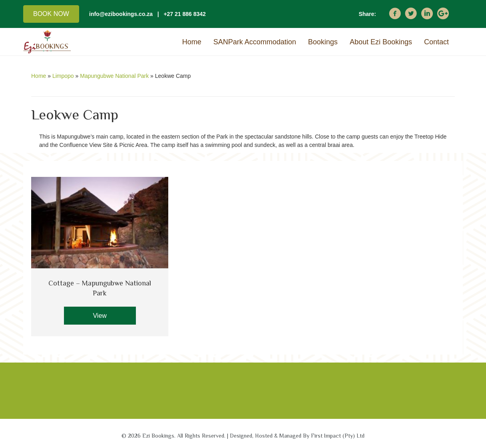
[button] (51, 14)
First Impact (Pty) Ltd (338, 436)
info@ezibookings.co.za (121, 14)
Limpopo (63, 76)
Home (39, 76)
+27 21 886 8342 (185, 14)
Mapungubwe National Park (114, 76)
